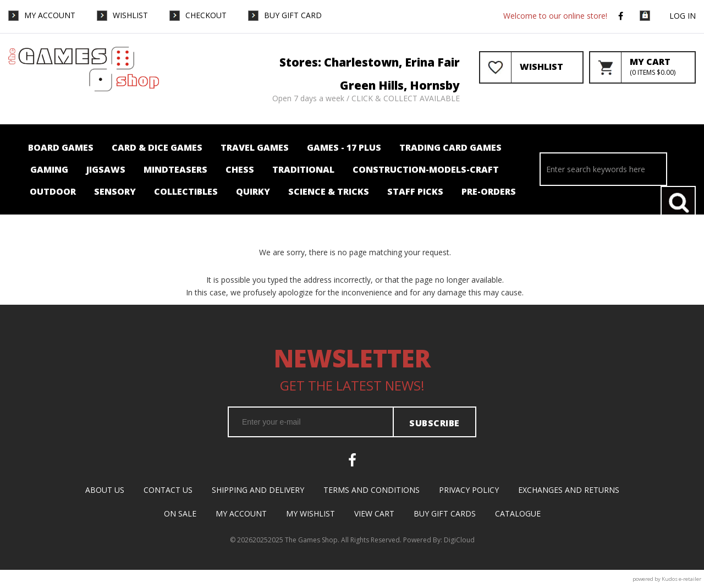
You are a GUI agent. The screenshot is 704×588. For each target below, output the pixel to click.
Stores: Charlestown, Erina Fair (370, 62)
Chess (240, 169)
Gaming (49, 169)
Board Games (61, 147)
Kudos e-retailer (681, 579)
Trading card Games (450, 147)
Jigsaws (106, 169)
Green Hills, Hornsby (400, 85)
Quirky (253, 191)
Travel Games (255, 147)
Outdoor (53, 191)
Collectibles (186, 191)
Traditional (303, 169)
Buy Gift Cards (445, 513)
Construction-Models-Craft (426, 169)
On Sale (180, 513)
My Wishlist (310, 513)
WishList (130, 15)
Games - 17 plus (344, 147)
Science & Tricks (329, 191)
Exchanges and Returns (569, 490)
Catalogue (518, 513)
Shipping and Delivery (258, 490)
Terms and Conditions (372, 490)
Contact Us (168, 490)
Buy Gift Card (293, 15)
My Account (50, 15)
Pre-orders (489, 191)
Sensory (115, 191)
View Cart (374, 513)
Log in (683, 16)
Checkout (206, 15)
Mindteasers (175, 169)
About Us (105, 490)
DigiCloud (459, 540)
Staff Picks (415, 191)
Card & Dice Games (157, 147)
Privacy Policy (469, 490)
